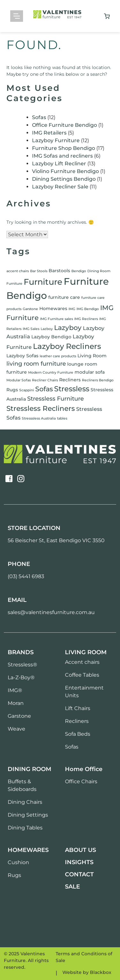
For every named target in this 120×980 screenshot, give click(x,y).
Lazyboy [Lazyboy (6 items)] (68, 328)
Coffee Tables (82, 675)
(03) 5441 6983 (26, 576)
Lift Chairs (78, 708)
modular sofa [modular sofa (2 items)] (90, 372)
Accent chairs (82, 662)
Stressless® (22, 665)
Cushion (18, 862)
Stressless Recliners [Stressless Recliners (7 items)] (41, 408)
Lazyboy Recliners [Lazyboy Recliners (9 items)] (67, 346)
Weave (16, 729)
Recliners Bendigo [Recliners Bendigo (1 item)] (98, 380)
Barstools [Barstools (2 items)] (59, 271)
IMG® (15, 690)
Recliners (77, 721)
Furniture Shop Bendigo (64, 148)
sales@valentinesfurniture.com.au (51, 612)
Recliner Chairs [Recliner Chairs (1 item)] (45, 380)
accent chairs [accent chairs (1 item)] (18, 271)
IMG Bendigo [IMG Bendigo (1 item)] (88, 309)
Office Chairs (81, 781)
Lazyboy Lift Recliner (59, 164)
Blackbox (101, 972)
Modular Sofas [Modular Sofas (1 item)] (19, 380)
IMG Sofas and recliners (62, 156)
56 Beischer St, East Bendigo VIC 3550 (56, 540)
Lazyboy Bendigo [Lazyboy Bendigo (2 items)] (51, 337)
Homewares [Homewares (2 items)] (53, 308)
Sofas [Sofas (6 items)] (44, 389)
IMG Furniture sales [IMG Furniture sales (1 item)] (56, 319)
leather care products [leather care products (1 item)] (58, 356)
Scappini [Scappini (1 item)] (27, 390)
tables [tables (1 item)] (62, 418)
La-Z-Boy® (21, 677)
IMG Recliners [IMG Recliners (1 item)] (86, 319)
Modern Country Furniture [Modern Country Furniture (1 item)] (51, 373)
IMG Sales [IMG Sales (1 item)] (31, 329)
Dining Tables (25, 828)
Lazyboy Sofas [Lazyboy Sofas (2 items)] (22, 356)
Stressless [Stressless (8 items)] (72, 389)
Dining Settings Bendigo (64, 179)
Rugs (14, 875)
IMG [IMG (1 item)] (72, 309)
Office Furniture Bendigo (64, 125)
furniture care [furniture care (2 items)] (64, 297)
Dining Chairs (25, 802)
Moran (16, 703)
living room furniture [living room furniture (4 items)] (36, 364)
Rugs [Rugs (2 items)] (12, 390)
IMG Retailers (49, 133)
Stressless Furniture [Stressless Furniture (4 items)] (56, 399)
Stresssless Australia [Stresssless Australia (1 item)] (39, 418)
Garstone (19, 716)
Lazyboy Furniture (56, 140)
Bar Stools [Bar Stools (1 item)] (39, 271)
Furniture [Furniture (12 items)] (43, 282)
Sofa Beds (78, 734)
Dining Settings (28, 815)
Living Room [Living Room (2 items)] (92, 356)
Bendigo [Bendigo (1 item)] (79, 271)
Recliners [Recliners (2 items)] (70, 380)
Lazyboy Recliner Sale (60, 187)
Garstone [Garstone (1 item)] (30, 309)
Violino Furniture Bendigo (65, 171)
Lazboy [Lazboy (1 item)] (47, 329)
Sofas (39, 117)
